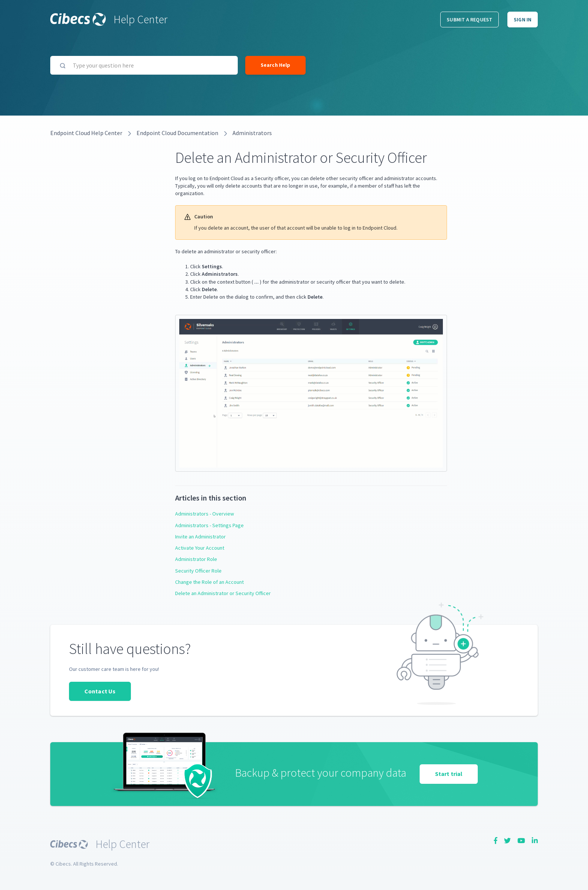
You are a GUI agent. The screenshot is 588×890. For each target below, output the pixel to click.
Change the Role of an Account (209, 582)
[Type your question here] (144, 65)
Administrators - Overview (205, 514)
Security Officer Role (198, 571)
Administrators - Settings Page (209, 525)
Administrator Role (196, 559)
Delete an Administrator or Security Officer (223, 593)
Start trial (449, 774)
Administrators (252, 133)
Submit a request (469, 20)
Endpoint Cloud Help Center (86, 133)
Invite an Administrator (200, 537)
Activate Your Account (200, 548)
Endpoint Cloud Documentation (177, 133)
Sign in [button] (523, 20)
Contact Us (100, 691)
